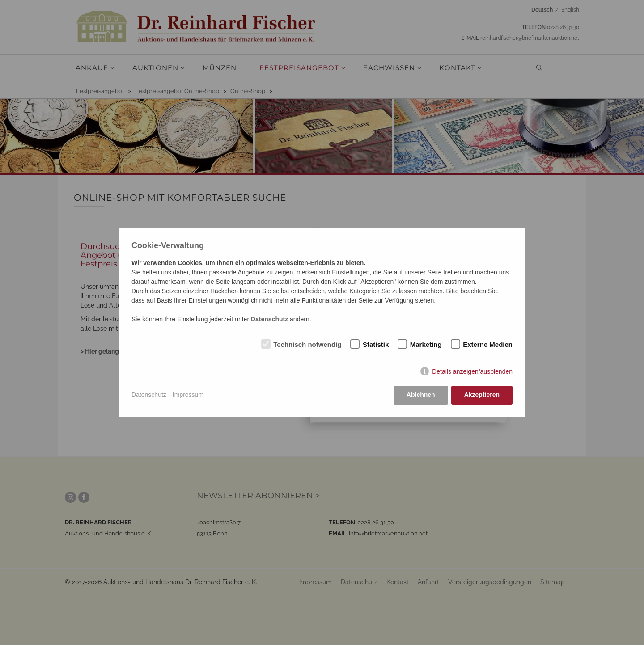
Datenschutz (149, 395)
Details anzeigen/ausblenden (472, 371)
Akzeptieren (482, 395)
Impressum (188, 395)
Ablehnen (421, 395)
